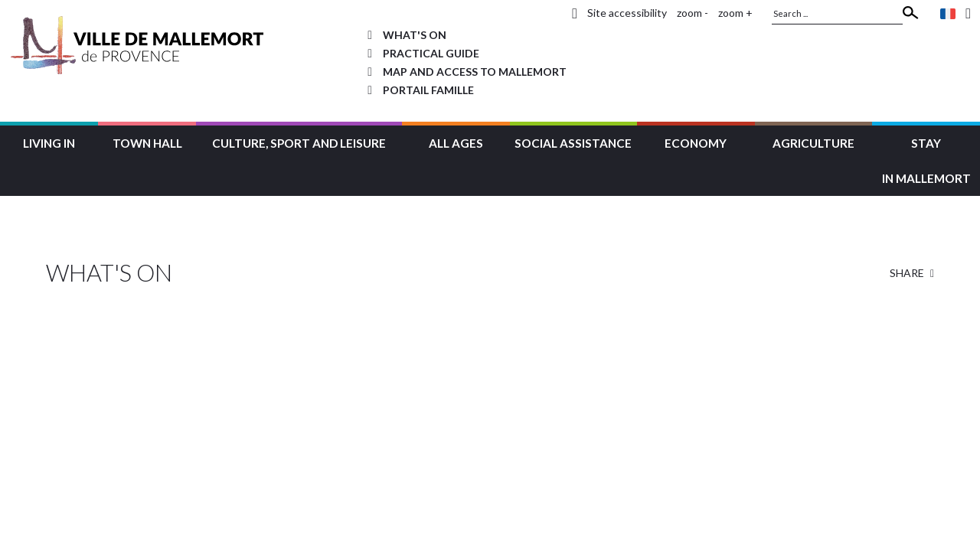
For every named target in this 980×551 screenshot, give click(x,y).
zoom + (735, 13)
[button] (49, 141)
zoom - (693, 13)
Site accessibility (627, 13)
